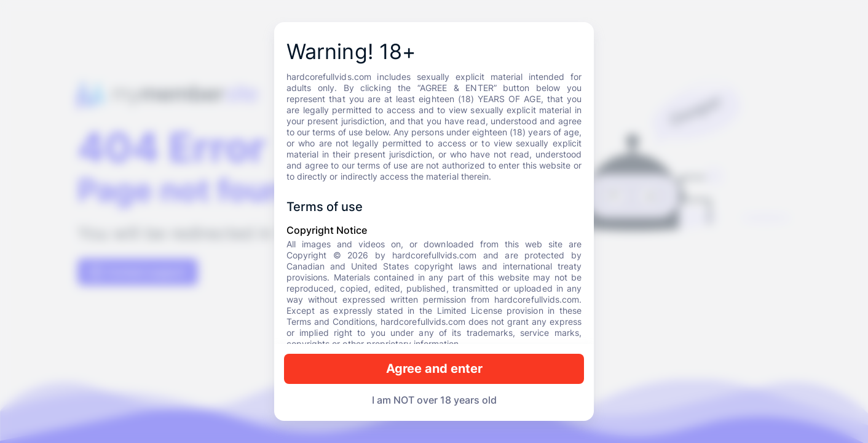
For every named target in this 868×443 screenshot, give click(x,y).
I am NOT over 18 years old (434, 400)
